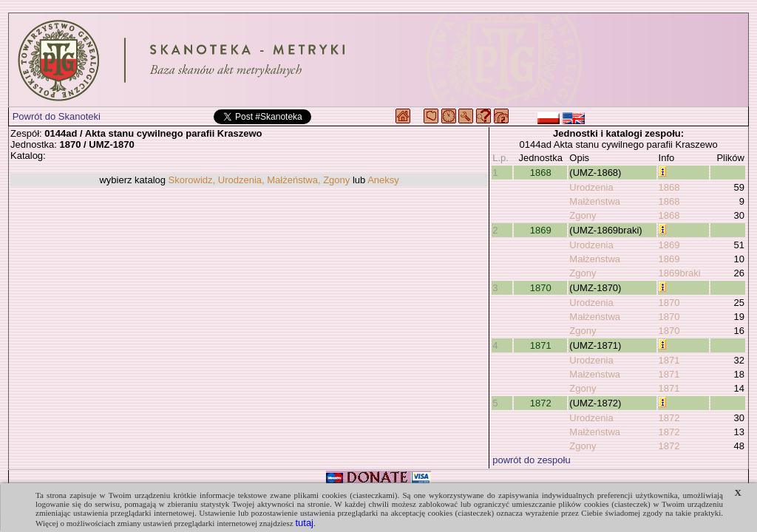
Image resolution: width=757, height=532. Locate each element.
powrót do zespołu (532, 460)
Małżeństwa (595, 201)
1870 (541, 288)
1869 (541, 230)
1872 (541, 403)
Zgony (583, 215)
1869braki (680, 273)
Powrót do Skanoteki (57, 116)
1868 (541, 173)
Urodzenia (591, 187)
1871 (541, 345)
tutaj (304, 523)
